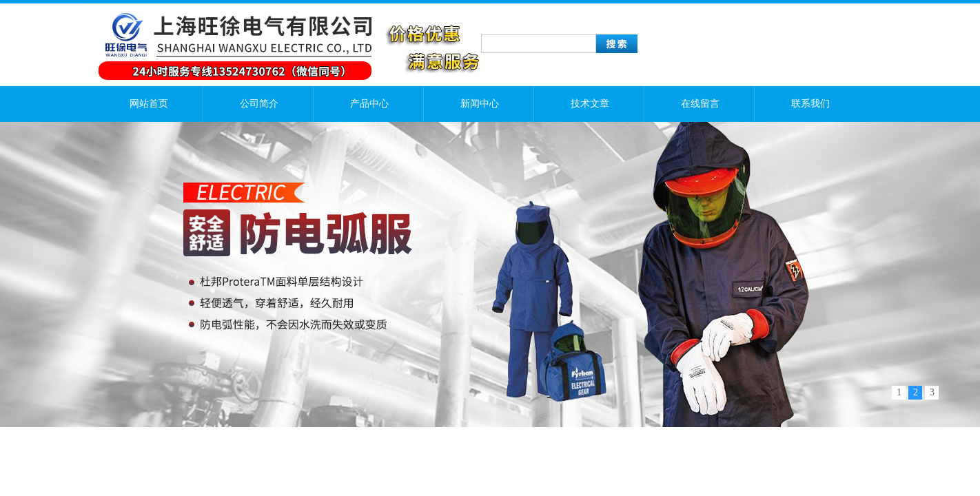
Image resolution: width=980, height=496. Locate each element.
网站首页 (149, 104)
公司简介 (259, 104)
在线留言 (700, 104)
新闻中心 (480, 104)
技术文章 (590, 104)
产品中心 (369, 104)
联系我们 (810, 104)
